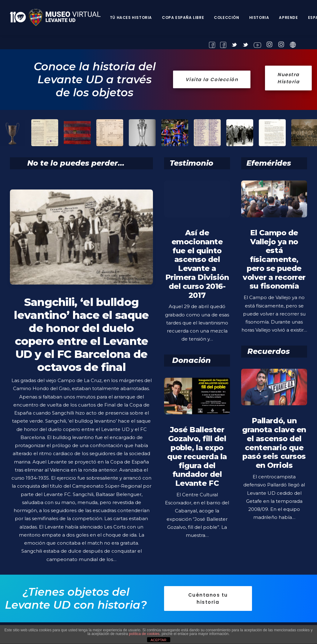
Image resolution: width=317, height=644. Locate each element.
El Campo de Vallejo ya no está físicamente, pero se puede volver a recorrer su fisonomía (274, 259)
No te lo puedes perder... (76, 163)
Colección (226, 17)
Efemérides (269, 163)
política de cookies (144, 634)
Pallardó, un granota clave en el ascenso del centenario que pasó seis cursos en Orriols (274, 456)
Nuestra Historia (289, 78)
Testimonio (191, 163)
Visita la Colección (212, 79)
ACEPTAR (158, 640)
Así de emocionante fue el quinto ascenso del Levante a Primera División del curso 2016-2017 (197, 264)
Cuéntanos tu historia (209, 598)
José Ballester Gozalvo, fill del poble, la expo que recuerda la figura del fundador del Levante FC (197, 469)
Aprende (288, 17)
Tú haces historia (131, 17)
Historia (259, 17)
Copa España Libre (183, 17)
